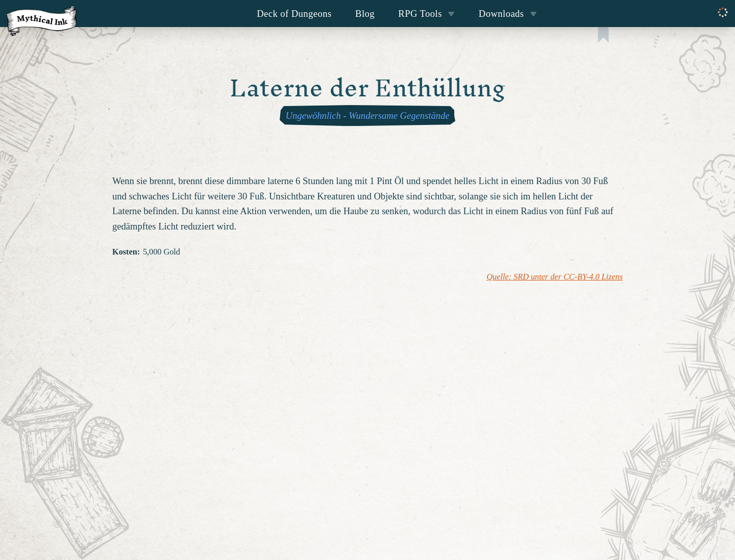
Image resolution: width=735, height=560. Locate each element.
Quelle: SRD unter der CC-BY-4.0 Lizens (555, 277)
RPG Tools (426, 14)
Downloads (508, 14)
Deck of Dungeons (294, 14)
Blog (365, 14)
